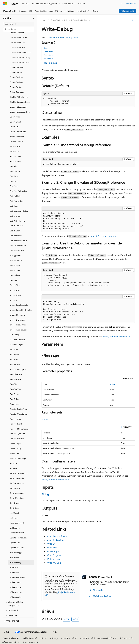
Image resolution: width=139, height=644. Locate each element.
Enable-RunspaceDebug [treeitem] (20, 112)
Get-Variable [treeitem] (15, 275)
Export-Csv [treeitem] (14, 127)
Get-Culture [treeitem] (15, 171)
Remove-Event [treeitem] (16, 424)
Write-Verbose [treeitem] (16, 592)
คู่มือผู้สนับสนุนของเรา (60, 593)
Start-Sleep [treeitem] (14, 508)
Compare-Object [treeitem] (17, 33)
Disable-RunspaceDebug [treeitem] (20, 102)
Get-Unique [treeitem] (15, 265)
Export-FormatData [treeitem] (18, 132)
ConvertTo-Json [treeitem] (16, 82)
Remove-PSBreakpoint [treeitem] (19, 429)
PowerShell (56, 20)
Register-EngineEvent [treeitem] (19, 409)
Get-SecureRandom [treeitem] (18, 245)
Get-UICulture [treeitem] (16, 260)
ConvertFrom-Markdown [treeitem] (20, 52)
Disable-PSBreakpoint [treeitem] (19, 97)
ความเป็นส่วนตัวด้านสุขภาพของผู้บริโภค (97, 638)
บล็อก (43, 638)
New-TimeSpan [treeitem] (16, 374)
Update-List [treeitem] (15, 543)
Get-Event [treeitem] (14, 186)
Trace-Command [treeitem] (17, 523)
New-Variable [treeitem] (15, 379)
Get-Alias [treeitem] (14, 166)
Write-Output (53, 551)
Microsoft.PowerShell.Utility (76, 20)
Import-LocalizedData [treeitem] (19, 305)
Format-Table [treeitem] (15, 156)
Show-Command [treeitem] (17, 493)
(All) (45, 420)
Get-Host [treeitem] (14, 206)
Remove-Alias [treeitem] (15, 419)
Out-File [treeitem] (13, 384)
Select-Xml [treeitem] (14, 453)
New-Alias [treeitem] (14, 350)
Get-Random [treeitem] (15, 231)
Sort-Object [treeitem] (15, 503)
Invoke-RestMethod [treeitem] (18, 325)
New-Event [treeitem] (14, 354)
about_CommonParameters (116, 337)
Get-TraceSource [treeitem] (17, 251)
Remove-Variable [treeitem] (17, 439)
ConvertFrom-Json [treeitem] (18, 47)
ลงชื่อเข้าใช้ (131, 3)
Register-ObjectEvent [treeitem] (19, 414)
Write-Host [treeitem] (14, 572)
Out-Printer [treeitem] (15, 394)
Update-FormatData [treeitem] (18, 538)
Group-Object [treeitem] (16, 285)
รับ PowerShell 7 (127, 11)
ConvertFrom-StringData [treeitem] (20, 62)
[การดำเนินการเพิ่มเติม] (132, 20)
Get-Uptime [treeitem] (15, 270)
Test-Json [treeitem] (14, 518)
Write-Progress (54, 555)
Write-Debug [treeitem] (15, 562)
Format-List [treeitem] (15, 151)
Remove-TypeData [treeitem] (17, 434)
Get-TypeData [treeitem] (16, 255)
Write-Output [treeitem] (15, 582)
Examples (49, 55)
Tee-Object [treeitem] (14, 513)
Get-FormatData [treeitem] (17, 201)
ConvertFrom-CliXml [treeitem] (18, 38)
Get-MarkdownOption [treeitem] (19, 211)
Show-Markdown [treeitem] (17, 498)
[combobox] (19, 24)
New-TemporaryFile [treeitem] (18, 369)
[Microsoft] (5, 4)
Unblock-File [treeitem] (15, 528)
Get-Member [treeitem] (15, 216)
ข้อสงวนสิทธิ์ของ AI (10, 638)
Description (48, 52)
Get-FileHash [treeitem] (15, 196)
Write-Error (52, 544)
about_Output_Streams (57, 536)
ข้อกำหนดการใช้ (126, 638)
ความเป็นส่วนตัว (68, 638)
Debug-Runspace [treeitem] (17, 92)
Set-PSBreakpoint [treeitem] (17, 478)
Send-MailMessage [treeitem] (18, 458)
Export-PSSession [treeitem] (17, 137)
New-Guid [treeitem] (14, 359)
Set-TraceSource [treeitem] (17, 483)
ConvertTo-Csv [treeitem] (16, 72)
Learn (44, 20)
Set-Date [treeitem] (14, 468)
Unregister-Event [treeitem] (17, 533)
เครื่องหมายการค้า (10, 642)
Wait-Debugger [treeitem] (16, 552)
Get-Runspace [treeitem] (16, 236)
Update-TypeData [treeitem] (17, 548)
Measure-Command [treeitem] (18, 340)
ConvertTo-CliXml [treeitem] (17, 67)
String (112, 384)
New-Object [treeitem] (15, 364)
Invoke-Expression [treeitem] (17, 320)
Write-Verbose (53, 559)
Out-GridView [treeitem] (16, 389)
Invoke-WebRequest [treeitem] (18, 330)
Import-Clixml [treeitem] (15, 295)
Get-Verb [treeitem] (14, 280)
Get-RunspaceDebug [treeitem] (18, 241)
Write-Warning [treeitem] (16, 597)
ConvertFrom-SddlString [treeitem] (20, 57)
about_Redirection (55, 540)
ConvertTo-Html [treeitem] (16, 77)
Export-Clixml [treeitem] (15, 122)
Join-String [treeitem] (14, 335)
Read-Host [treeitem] (14, 404)
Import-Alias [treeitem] (15, 290)
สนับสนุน (54, 638)
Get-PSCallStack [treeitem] (17, 226)
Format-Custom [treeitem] (16, 142)
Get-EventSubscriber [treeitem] (18, 191)
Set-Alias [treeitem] (13, 463)
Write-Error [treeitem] (14, 567)
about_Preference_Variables (104, 236)
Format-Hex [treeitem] (15, 146)
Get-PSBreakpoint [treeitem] (17, 221)
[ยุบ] (33, 18)
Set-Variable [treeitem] (15, 488)
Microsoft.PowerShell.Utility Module (64, 37)
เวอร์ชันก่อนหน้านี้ (29, 638)
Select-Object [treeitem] (15, 444)
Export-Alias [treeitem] (15, 117)
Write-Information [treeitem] (17, 577)
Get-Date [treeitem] (14, 176)
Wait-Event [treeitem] (14, 558)
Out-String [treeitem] (14, 399)
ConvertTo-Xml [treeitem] (16, 87)
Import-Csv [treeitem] (15, 300)
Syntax (48, 48)
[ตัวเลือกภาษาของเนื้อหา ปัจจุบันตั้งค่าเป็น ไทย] (7, 632)
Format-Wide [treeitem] (15, 161)
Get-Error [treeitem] (14, 181)
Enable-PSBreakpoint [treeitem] (18, 107)
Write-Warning (54, 563)
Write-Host (52, 547)
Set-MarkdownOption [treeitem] (19, 473)
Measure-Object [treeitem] (17, 345)
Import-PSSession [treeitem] (17, 315)
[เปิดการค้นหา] (122, 4)
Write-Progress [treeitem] (16, 587)
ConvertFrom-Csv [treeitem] (17, 43)
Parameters (50, 59)
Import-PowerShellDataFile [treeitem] (21, 310)
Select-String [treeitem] (15, 449)
